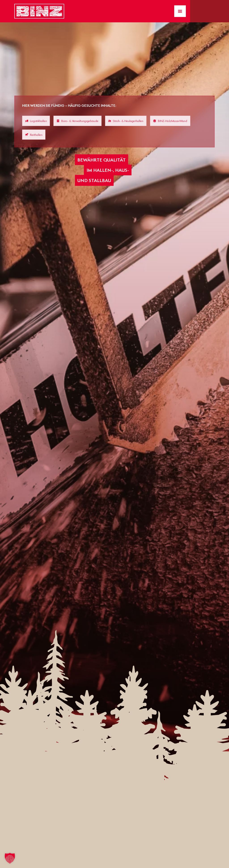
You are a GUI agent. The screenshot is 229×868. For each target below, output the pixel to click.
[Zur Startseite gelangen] (39, 11)
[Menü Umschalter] (180, 11)
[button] (10, 858)
